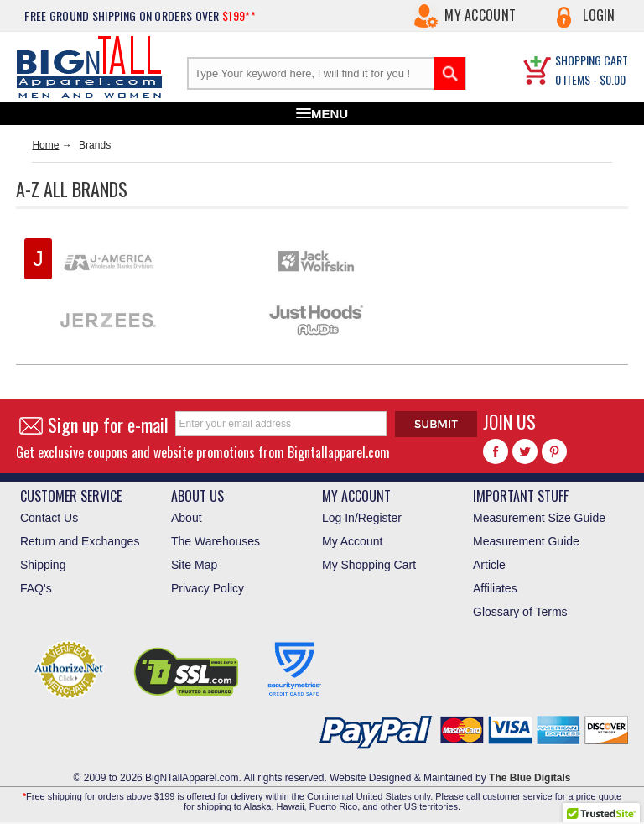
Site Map (194, 565)
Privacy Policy (208, 588)
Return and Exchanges (80, 541)
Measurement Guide (526, 541)
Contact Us (49, 518)
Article (489, 565)
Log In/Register (362, 518)
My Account (480, 15)
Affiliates (495, 588)
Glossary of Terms (520, 612)
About (187, 518)
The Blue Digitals (530, 778)
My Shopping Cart (369, 565)
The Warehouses (216, 541)
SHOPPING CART (592, 60)
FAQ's (36, 588)
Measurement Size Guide (539, 518)
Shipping (43, 565)
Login (599, 15)
